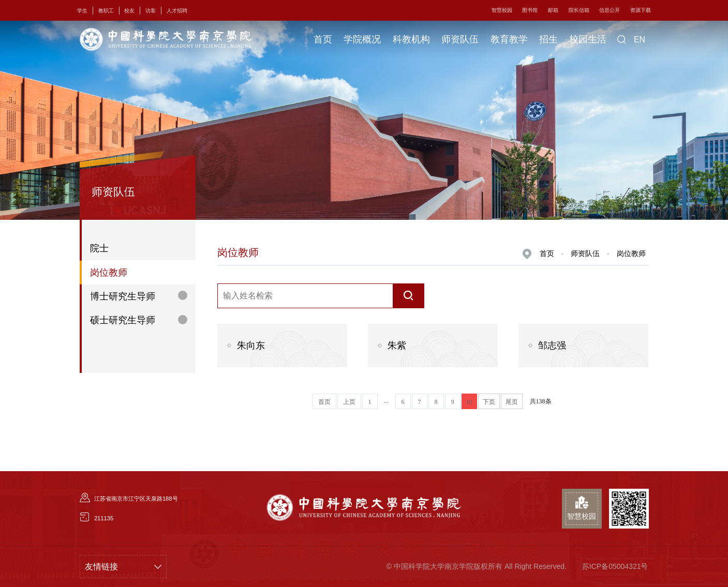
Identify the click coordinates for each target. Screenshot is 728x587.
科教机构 (411, 39)
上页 (349, 402)
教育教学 (509, 39)
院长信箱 (579, 10)
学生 (82, 11)
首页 (323, 39)
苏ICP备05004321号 (615, 566)
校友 (129, 11)
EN (640, 40)
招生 (548, 39)
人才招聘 (177, 11)
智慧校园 (502, 10)
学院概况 (362, 39)
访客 (151, 11)
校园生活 (588, 39)
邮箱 (553, 10)
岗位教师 (631, 253)
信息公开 (610, 10)
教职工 (106, 11)
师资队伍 (460, 39)
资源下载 (641, 10)
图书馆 (530, 10)
